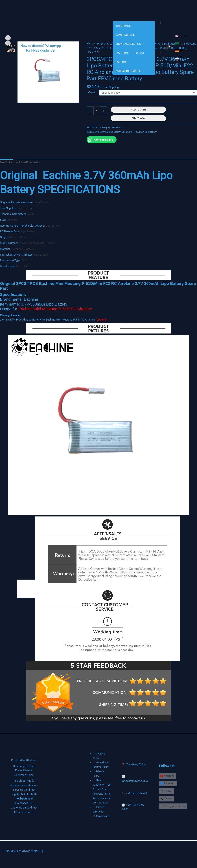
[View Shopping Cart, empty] (164, 48)
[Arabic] (181, 43)
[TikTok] (167, 793)
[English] (182, 36)
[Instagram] (169, 808)
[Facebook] (169, 785)
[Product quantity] (97, 116)
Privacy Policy (103, 772)
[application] (142, 44)
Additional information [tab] (30, 168)
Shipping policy (102, 759)
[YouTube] (168, 777)
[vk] (164, 816)
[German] (182, 50)
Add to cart (139, 115)
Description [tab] (7, 168)
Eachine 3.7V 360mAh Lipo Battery (145, 137)
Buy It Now (139, 123)
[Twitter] (167, 800)
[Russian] (182, 59)
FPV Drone (117, 132)
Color (92, 97)
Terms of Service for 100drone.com (101, 817)
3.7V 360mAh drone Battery (109, 137)
